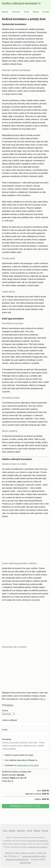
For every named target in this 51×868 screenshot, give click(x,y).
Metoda (5, 12)
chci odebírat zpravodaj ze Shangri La (21, 760)
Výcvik (27, 12)
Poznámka (7, 739)
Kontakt (46, 12)
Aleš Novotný (26, 863)
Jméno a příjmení (9, 720)
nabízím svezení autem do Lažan (19, 755)
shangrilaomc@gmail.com (17, 860)
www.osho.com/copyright (38, 847)
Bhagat (36, 12)
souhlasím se (22, 765)
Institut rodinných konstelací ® (21, 3)
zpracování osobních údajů (34, 856)
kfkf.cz (42, 699)
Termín (5, 711)
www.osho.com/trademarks (38, 841)
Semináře (16, 12)
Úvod (5, 831)
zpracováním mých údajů (28, 765)
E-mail (5, 730)
